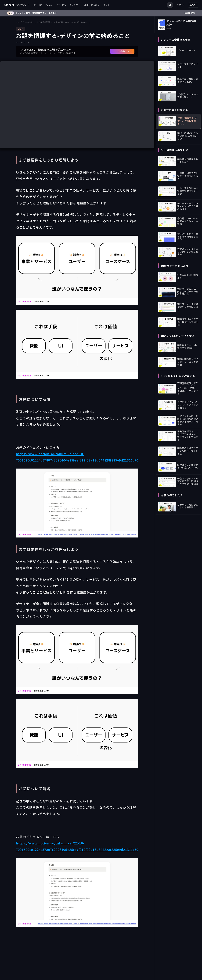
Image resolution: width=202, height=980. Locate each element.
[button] (22, 5)
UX (34, 5)
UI (41, 5)
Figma (49, 5)
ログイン (181, 5)
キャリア (74, 5)
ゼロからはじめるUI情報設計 (38, 22)
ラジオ (106, 5)
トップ (19, 22)
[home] (9, 5)
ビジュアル (61, 5)
